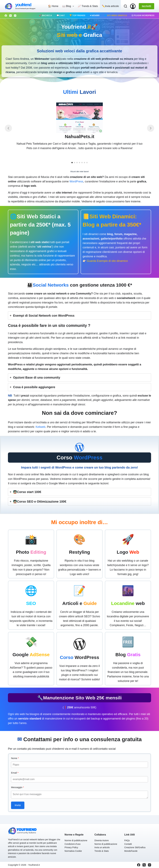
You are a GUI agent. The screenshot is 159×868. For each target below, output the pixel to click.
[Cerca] (125, 6)
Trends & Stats (102, 851)
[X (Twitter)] (10, 16)
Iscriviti (147, 6)
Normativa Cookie (73, 851)
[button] (72, 163)
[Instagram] (15, 16)
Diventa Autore (102, 840)
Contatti (128, 844)
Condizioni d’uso (73, 844)
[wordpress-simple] (79, 447)
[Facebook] (6, 16)
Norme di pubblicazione (76, 840)
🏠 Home (53, 6)
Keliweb (40, 427)
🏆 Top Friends (77, 15)
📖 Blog (69, 6)
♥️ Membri (95, 15)
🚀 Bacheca (45, 15)
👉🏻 (105, 261)
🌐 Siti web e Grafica (116, 15)
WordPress (76, 181)
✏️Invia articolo (110, 6)
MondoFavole (131, 851)
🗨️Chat (61, 15)
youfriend (23, 5)
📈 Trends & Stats (88, 6)
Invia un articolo (102, 847)
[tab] (79, 316)
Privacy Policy (71, 847)
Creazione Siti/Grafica (135, 847)
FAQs (127, 840)
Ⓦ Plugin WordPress (143, 15)
